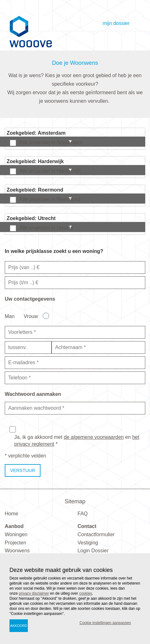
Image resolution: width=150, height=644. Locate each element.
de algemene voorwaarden (94, 437)
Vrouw (31, 316)
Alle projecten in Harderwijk (50, 171)
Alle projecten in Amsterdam (51, 142)
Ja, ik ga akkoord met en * (77, 441)
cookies (86, 593)
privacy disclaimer (34, 593)
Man (10, 316)
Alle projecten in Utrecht (46, 228)
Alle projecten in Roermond (50, 199)
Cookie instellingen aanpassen (105, 623)
